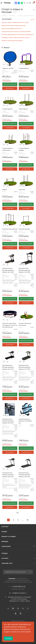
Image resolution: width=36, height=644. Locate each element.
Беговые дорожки (25, 32)
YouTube (28, 609)
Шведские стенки (18, 22)
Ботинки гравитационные (9, 35)
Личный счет (7, 563)
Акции (4, 532)
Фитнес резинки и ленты (22, 38)
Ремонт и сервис (9, 536)
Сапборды (5, 38)
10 (28, 520)
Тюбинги (11, 38)
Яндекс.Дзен (20, 613)
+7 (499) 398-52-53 (18, 587)
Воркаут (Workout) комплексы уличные (14, 25)
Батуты (17, 32)
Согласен (8, 638)
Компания (6, 546)
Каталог (5, 527)
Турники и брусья (7, 22)
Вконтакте (8, 609)
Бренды (5, 541)
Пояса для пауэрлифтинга (26, 35)
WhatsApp (16, 613)
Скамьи (26, 22)
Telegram (23, 609)
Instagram (18, 609)
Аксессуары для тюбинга (15, 41)
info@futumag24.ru (19, 593)
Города (5, 553)
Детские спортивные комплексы (12, 28)
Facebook (13, 609)
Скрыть (32, 19)
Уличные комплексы (8, 32)
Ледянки (4, 41)
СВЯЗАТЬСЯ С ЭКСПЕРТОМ (10, 84)
